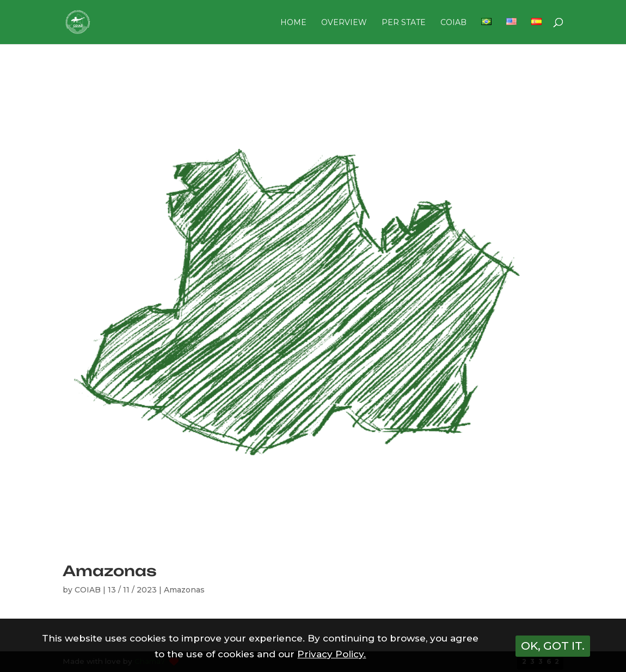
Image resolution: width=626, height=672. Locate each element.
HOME (293, 23)
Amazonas (110, 571)
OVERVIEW (344, 23)
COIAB (453, 23)
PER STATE (404, 23)
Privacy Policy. (332, 654)
